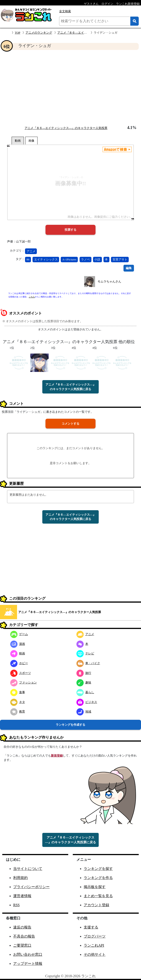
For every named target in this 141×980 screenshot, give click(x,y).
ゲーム (19, 634)
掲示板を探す (95, 887)
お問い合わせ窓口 (28, 954)
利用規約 (20, 878)
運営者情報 (22, 896)
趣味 (84, 682)
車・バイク (88, 663)
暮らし (85, 692)
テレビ (85, 653)
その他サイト (95, 954)
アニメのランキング (39, 33)
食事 (18, 692)
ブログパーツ (95, 936)
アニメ (31, 251)
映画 (18, 653)
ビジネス (87, 702)
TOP (18, 33)
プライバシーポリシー (31, 887)
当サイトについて (28, 869)
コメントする (70, 424)
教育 (18, 711)
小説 (97, 259)
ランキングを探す (98, 869)
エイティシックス (46, 259)
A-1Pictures (69, 259)
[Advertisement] (70, 88)
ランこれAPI (94, 945)
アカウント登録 (96, 905)
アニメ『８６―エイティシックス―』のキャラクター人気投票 (66, 128)
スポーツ (21, 673)
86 (28, 259)
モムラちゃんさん (109, 281)
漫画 (18, 644)
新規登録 (57, 756)
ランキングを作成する (70, 725)
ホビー (19, 663)
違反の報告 (22, 927)
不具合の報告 (24, 936)
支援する (91, 927)
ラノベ (85, 259)
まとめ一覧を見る (98, 896)
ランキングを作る (98, 878)
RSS (16, 905)
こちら (32, 297)
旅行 (84, 673)
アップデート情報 (28, 964)
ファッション (24, 682)
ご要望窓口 (22, 945)
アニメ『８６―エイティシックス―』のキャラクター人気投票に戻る (71, 387)
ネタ (18, 702)
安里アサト (120, 259)
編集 (129, 268)
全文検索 (65, 11)
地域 (84, 711)
